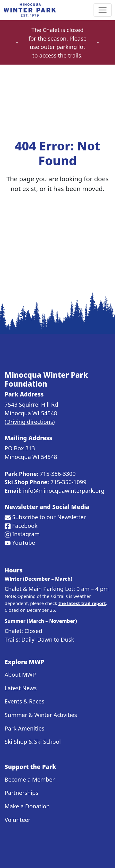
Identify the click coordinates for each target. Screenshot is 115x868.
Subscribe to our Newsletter (49, 517)
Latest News (21, 688)
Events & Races (25, 701)
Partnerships (21, 792)
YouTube (24, 542)
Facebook (25, 526)
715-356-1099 (69, 482)
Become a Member (30, 779)
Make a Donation (27, 806)
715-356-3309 (58, 474)
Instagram (26, 534)
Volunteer (17, 820)
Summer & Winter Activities (41, 715)
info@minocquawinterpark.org (64, 490)
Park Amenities (25, 728)
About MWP (20, 674)
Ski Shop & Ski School (33, 741)
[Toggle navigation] (103, 10)
